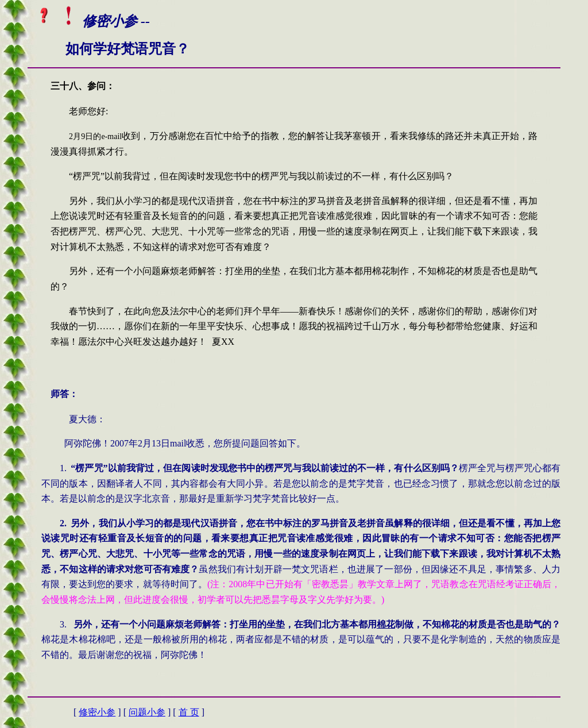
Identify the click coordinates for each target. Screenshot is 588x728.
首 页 (189, 712)
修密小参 (97, 712)
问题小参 (147, 712)
